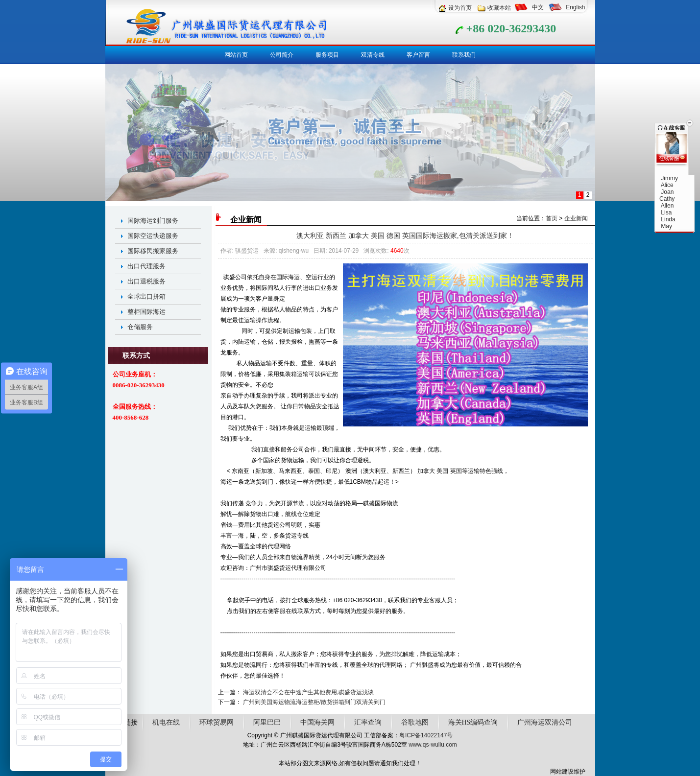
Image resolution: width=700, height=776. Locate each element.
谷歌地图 (415, 722)
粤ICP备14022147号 (426, 735)
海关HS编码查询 (473, 722)
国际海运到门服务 (153, 221)
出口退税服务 (146, 281)
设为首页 (460, 8)
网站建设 (562, 772)
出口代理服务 (146, 266)
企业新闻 (576, 218)
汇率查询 (368, 722)
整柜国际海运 (146, 312)
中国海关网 (317, 722)
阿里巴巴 (267, 722)
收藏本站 (499, 8)
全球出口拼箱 (146, 296)
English (575, 7)
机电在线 (166, 722)
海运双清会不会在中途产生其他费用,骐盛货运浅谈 (308, 692)
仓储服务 (140, 327)
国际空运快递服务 (153, 236)
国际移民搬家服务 (153, 251)
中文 (538, 7)
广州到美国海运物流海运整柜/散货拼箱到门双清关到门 (314, 702)
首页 (552, 218)
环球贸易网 (217, 722)
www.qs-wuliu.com (433, 745)
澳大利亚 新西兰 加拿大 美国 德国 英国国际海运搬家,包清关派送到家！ (405, 235)
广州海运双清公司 (545, 722)
